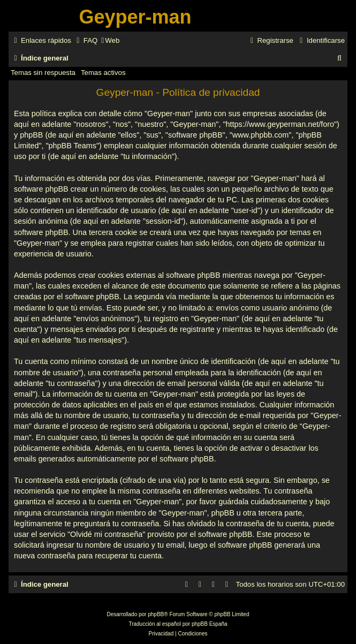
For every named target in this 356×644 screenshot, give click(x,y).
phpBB (156, 614)
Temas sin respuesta (43, 73)
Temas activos (103, 73)
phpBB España (210, 624)
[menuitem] (86, 40)
